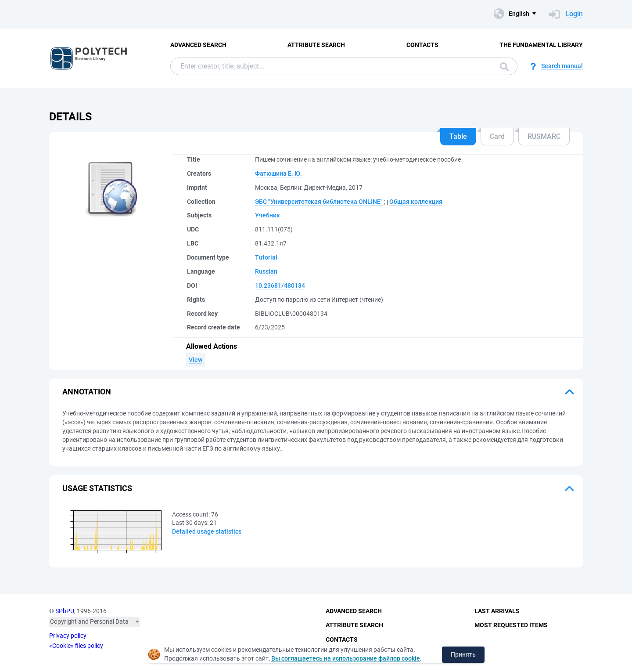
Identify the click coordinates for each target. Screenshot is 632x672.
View (196, 360)
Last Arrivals (497, 611)
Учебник (268, 215)
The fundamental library (541, 45)
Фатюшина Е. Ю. (278, 173)
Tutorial (266, 257)
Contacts (422, 45)
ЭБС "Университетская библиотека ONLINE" (319, 202)
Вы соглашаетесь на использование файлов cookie (346, 658)
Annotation (87, 392)
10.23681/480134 (280, 285)
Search (504, 67)
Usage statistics (97, 488)
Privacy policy (68, 636)
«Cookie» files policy (76, 646)
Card (497, 136)
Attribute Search (316, 45)
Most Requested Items (511, 625)
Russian (266, 271)
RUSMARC (544, 136)
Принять (463, 654)
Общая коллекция (416, 202)
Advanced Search (198, 45)
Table (458, 136)
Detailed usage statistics (207, 531)
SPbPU (65, 611)
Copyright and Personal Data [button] (89, 621)
